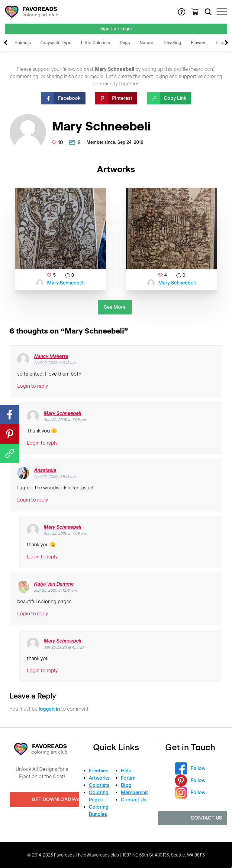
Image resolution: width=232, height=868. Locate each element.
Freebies (98, 771)
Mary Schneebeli (66, 283)
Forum (128, 778)
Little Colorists (95, 43)
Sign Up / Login (116, 29)
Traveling (172, 43)
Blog (126, 785)
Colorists (99, 785)
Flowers (199, 43)
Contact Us (134, 800)
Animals (23, 43)
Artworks (99, 778)
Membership (135, 792)
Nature (146, 43)
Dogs (125, 43)
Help (126, 771)
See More (115, 307)
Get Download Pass (58, 799)
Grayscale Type (56, 43)
